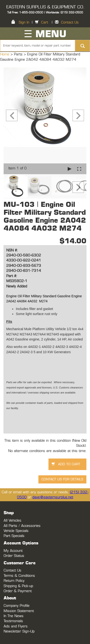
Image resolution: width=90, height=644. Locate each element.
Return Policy (14, 581)
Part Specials (14, 536)
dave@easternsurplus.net (53, 497)
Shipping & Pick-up (18, 586)
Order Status (14, 556)
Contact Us (70, 22)
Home (5, 54)
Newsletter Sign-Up (19, 631)
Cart (45, 22)
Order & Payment (18, 591)
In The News (14, 616)
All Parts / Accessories (22, 526)
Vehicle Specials (16, 531)
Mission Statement (19, 611)
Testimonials (13, 621)
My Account (13, 551)
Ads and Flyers (16, 626)
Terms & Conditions (19, 576)
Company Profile (17, 606)
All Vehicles (12, 521)
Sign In (24, 22)
